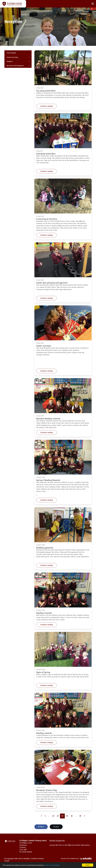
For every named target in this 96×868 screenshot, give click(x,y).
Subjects (10, 61)
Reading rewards (44, 613)
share (41, 827)
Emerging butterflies (46, 154)
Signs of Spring (43, 672)
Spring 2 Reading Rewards (48, 480)
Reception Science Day (47, 790)
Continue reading (46, 106)
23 (58, 816)
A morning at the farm (47, 219)
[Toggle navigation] (93, 4)
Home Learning (12, 57)
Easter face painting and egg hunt (52, 283)
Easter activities (44, 346)
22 (53, 816)
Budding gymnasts (45, 548)
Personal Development (15, 66)
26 (72, 816)
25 (67, 816)
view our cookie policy (52, 865)
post (56, 827)
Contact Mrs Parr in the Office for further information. (70, 845)
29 (80, 816)
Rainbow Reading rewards (48, 419)
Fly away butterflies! (46, 91)
